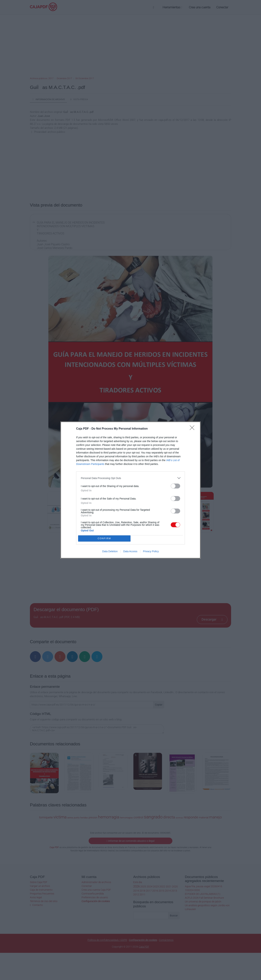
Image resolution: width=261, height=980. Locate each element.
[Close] (193, 429)
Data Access (130, 551)
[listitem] (130, 478)
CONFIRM (104, 539)
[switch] (175, 486)
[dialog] (130, 490)
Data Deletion (110, 551)
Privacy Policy (151, 551)
